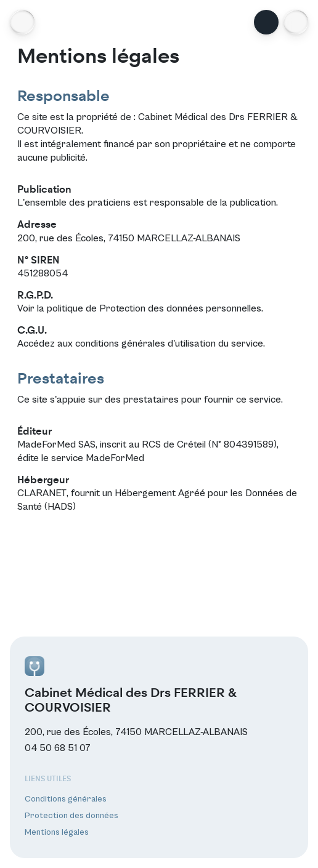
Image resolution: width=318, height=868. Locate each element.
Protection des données (71, 816)
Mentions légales (57, 832)
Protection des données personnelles (180, 308)
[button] (296, 22)
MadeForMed (115, 458)
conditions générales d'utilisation (145, 344)
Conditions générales (66, 799)
